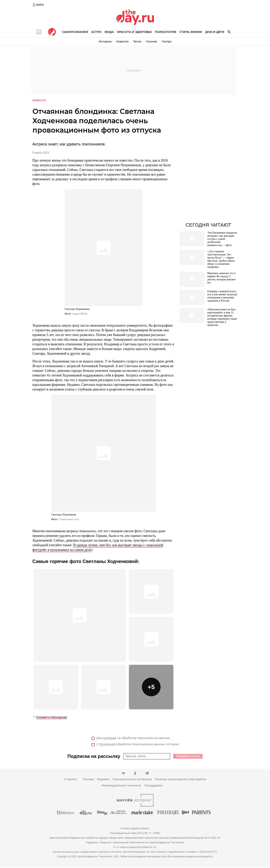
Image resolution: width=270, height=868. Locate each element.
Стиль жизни (191, 32)
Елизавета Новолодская (52, 718)
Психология (165, 32)
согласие (110, 738)
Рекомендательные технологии (121, 786)
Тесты (137, 41)
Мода (109, 32)
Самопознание (75, 32)
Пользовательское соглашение (132, 780)
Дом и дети (215, 32)
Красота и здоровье (134, 32)
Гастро (167, 41)
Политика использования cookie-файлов (180, 780)
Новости (122, 41)
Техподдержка (153, 786)
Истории (105, 41)
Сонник (152, 41)
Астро (96, 32)
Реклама (88, 780)
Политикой (107, 745)
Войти (40, 5)
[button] (151, 687)
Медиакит (103, 780)
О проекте (70, 780)
